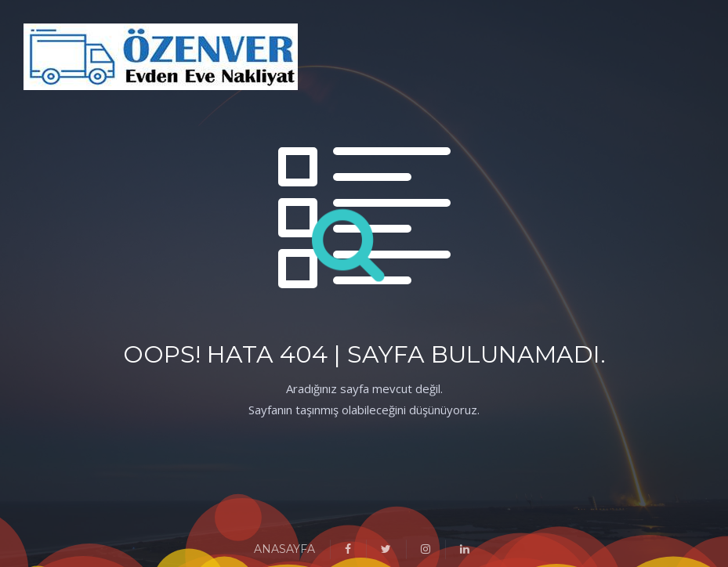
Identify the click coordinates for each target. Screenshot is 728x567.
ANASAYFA (284, 549)
